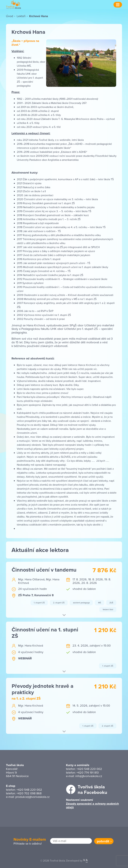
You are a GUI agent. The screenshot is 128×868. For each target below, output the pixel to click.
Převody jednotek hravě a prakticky (42, 689)
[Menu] (118, 5)
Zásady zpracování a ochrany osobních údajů (92, 806)
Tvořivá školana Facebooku (92, 790)
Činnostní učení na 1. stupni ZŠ (45, 633)
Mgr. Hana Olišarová (31, 579)
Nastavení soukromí (79, 800)
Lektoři (21, 16)
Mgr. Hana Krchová (31, 645)
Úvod (9, 16)
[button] (64, 616)
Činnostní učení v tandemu (44, 570)
